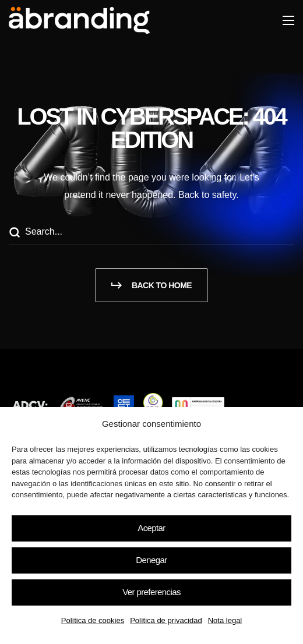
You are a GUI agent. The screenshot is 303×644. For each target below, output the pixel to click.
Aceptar (151, 528)
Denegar (151, 560)
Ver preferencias (151, 592)
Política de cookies (93, 620)
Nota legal (225, 620)
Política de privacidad (166, 620)
